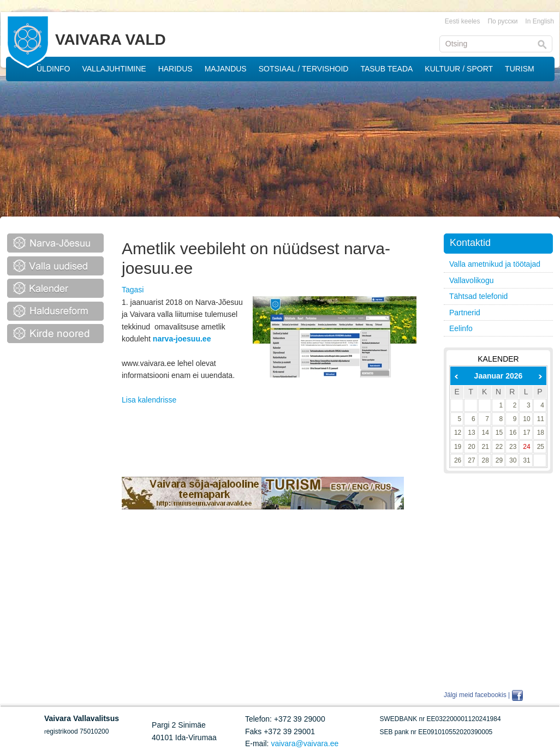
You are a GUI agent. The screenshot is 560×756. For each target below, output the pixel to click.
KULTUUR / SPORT (459, 69)
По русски (502, 21)
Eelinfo (461, 328)
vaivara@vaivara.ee (305, 743)
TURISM (520, 69)
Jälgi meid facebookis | (477, 695)
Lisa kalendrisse (149, 400)
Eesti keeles (463, 21)
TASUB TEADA (386, 69)
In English (540, 21)
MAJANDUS (226, 69)
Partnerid (465, 313)
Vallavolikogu (471, 280)
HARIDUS (175, 69)
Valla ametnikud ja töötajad (495, 264)
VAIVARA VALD (111, 40)
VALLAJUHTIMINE (114, 69)
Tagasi (133, 290)
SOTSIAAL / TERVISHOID (304, 69)
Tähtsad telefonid (478, 296)
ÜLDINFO (53, 69)
